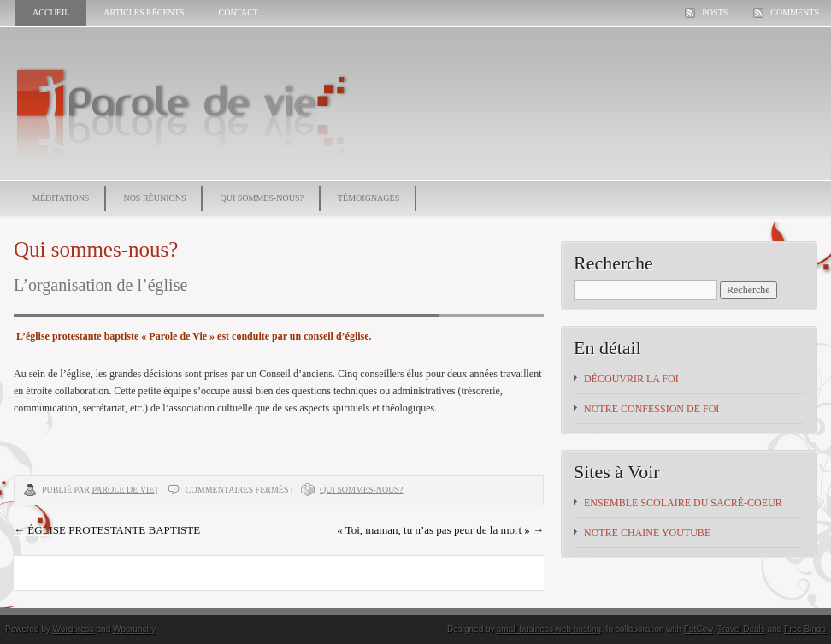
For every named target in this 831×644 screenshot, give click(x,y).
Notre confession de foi (651, 409)
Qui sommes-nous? (262, 198)
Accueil (51, 12)
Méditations (61, 198)
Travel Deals (741, 629)
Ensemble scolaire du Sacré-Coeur (683, 503)
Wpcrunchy (134, 629)
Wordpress (74, 629)
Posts (715, 12)
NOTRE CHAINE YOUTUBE (647, 533)
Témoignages (368, 198)
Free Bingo (805, 629)
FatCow (698, 629)
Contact (238, 12)
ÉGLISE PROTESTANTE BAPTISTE (107, 530)
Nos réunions (154, 198)
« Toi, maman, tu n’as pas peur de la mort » (440, 530)
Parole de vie (124, 490)
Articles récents (144, 12)
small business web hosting (549, 629)
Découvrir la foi (631, 379)
